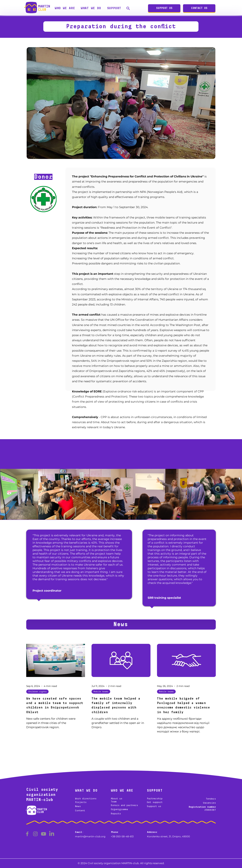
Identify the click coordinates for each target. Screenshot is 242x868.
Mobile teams (101, 692)
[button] (65, 8)
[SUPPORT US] (164, 8)
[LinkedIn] (52, 834)
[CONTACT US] (199, 8)
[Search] (128, 8)
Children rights (37, 692)
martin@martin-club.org (90, 836)
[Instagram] (35, 834)
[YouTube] (44, 834)
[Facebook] (27, 834)
